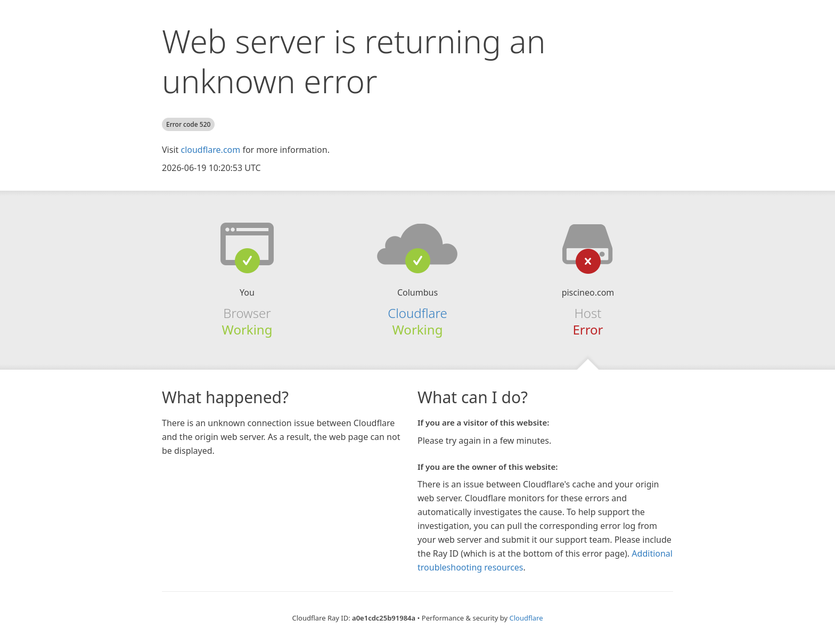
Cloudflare (417, 313)
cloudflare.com (210, 150)
